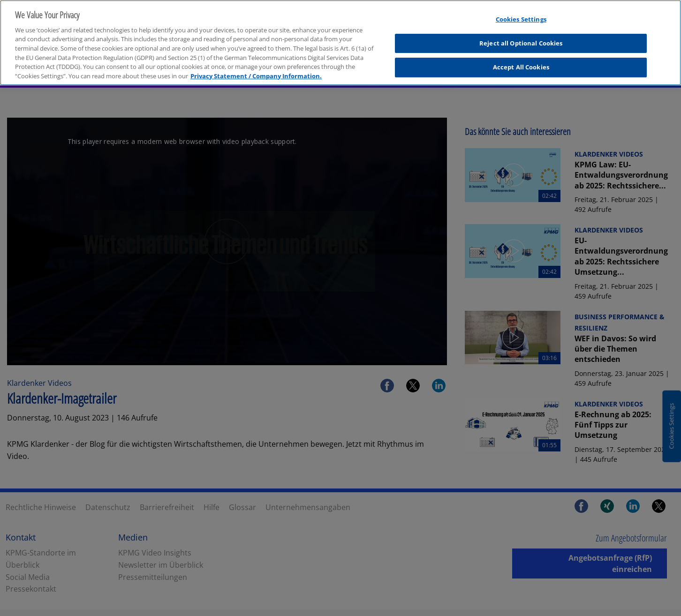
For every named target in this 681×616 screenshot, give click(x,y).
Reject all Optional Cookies (521, 40)
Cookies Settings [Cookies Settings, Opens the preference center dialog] (521, 16)
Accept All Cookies (521, 64)
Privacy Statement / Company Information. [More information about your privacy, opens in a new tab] (256, 72)
